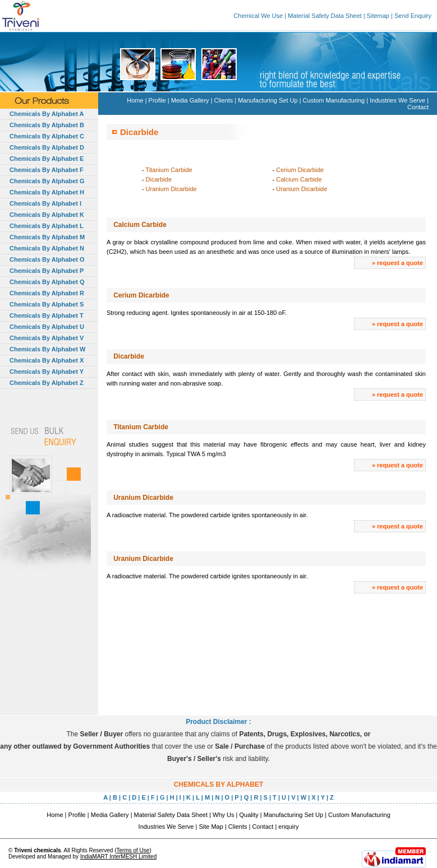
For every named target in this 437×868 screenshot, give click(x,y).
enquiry (288, 827)
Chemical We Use (258, 16)
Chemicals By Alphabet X (47, 360)
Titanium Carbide (169, 170)
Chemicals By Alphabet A (47, 114)
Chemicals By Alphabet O (47, 259)
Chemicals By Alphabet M (47, 237)
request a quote (400, 263)
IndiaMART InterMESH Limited (118, 857)
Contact (418, 107)
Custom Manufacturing (334, 100)
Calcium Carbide (299, 179)
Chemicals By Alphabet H (47, 192)
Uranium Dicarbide (171, 189)
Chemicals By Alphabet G (47, 181)
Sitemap (378, 16)
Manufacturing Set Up (268, 100)
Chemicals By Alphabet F (47, 170)
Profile (157, 100)
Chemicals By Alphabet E (47, 159)
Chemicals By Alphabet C (47, 136)
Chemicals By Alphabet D (47, 147)
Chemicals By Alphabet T (47, 315)
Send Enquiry (413, 16)
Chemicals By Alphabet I (45, 203)
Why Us (224, 815)
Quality (249, 815)
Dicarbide (159, 179)
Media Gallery (190, 100)
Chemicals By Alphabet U (47, 327)
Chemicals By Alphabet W (47, 349)
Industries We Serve (397, 100)
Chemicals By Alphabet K (47, 215)
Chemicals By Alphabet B (47, 125)
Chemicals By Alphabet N (47, 248)
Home (135, 100)
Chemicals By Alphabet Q (47, 282)
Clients (224, 100)
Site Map (211, 827)
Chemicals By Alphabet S (47, 304)
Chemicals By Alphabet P (47, 271)
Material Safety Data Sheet (325, 16)
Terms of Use (133, 850)
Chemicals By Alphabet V (47, 338)
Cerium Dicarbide (300, 170)
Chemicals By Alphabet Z (47, 383)
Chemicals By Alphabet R (47, 293)
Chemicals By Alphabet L (47, 226)
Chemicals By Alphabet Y (47, 372)
